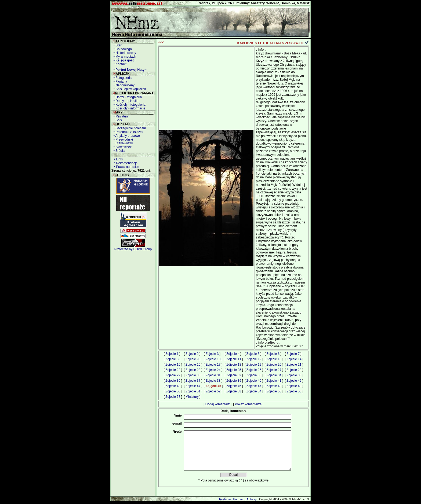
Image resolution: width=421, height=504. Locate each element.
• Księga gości (124, 60)
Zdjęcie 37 (193, 381)
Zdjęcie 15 (173, 365)
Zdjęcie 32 (234, 375)
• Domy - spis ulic (125, 101)
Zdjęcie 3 (212, 354)
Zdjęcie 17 (213, 365)
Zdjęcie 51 (193, 391)
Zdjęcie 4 (233, 354)
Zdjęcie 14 (294, 359)
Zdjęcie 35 (294, 375)
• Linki (117, 159)
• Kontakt (119, 64)
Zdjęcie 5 (253, 354)
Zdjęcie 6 (273, 354)
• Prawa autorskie (126, 167)
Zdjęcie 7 (293, 354)
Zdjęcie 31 (213, 375)
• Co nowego (122, 49)
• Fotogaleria (122, 78)
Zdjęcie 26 (254, 370)
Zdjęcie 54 (254, 391)
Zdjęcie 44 (193, 386)
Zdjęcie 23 (193, 370)
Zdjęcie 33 (254, 375)
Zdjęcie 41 (274, 381)
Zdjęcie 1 (172, 354)
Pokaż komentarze (248, 404)
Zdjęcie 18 (234, 365)
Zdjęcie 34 (274, 375)
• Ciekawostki (122, 143)
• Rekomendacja (125, 163)
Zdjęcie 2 (192, 354)
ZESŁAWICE (295, 43)
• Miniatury (120, 116)
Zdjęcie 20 (274, 365)
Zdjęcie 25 (234, 370)
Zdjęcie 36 (173, 381)
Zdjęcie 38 (213, 381)
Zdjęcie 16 (193, 365)
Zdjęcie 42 (294, 381)
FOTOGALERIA (270, 43)
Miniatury (192, 397)
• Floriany (119, 82)
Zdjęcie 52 (213, 391)
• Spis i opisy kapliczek (129, 89)
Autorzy (252, 499)
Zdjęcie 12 (254, 359)
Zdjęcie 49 (294, 386)
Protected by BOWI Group (133, 249)
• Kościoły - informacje (128, 108)
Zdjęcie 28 (294, 370)
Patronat (239, 499)
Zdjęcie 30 (193, 375)
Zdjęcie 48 (274, 386)
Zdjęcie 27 (274, 370)
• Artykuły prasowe (126, 136)
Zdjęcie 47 (254, 386)
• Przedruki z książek (128, 132)
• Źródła (118, 151)
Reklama (225, 499)
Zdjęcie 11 (234, 359)
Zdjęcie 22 (173, 370)
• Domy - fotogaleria (127, 97)
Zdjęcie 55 (274, 391)
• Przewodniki (122, 139)
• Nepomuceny (123, 85)
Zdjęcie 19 (254, 365)
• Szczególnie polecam (129, 128)
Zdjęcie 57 (173, 397)
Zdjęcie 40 (254, 381)
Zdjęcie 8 (172, 359)
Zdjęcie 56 (294, 391)
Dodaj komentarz (218, 404)
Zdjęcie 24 (213, 370)
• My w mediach (124, 57)
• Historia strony (124, 53)
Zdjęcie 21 (294, 365)
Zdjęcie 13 (274, 359)
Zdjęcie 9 (192, 359)
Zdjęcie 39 (234, 381)
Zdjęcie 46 (234, 386)
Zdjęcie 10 (213, 359)
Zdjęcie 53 (234, 391)
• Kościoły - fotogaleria (129, 105)
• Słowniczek (122, 147)
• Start (117, 45)
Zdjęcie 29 (173, 375)
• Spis (117, 120)
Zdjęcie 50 (173, 391)
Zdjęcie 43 (173, 386)
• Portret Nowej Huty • (129, 70)
